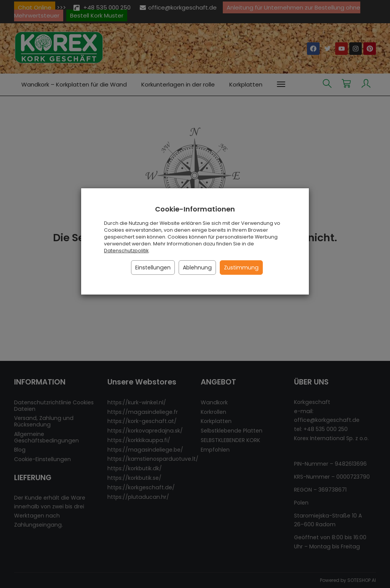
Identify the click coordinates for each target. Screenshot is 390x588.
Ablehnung (197, 268)
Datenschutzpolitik (126, 251)
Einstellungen (153, 268)
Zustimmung (241, 268)
